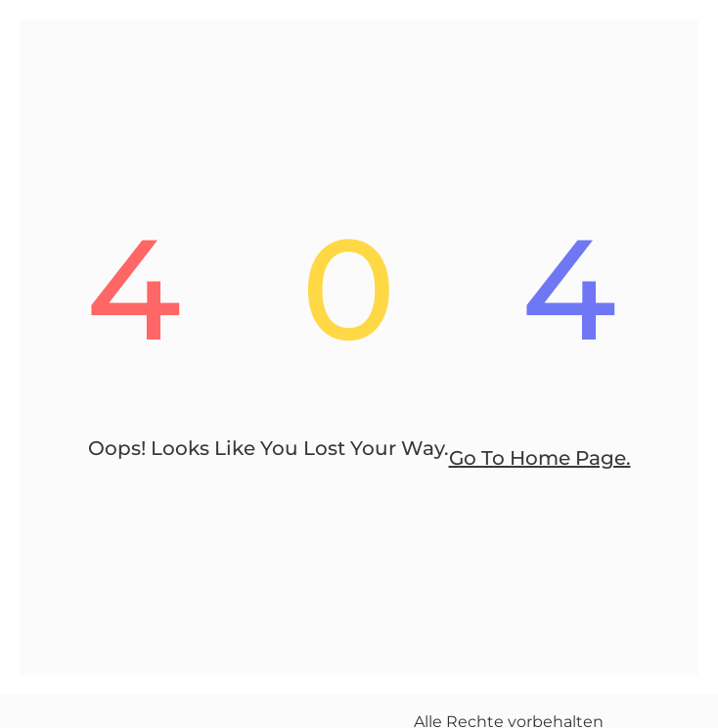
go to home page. (540, 458)
